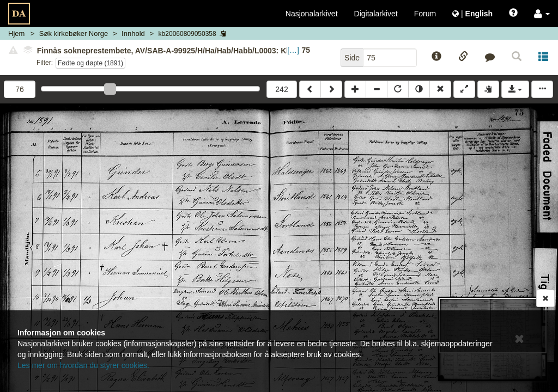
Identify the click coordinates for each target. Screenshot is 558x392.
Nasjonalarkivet (312, 14)
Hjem (16, 33)
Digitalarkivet (376, 14)
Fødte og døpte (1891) (90, 63)
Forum (425, 14)
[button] (542, 14)
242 (281, 89)
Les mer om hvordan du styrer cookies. (83, 365)
